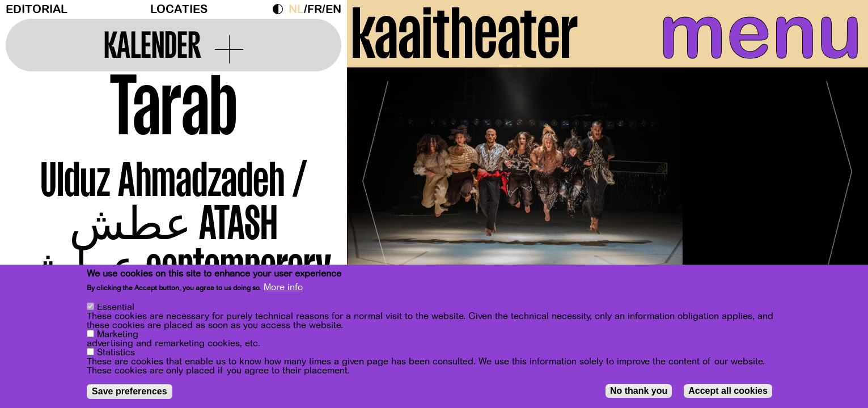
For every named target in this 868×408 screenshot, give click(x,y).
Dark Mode (281, 9)
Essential (116, 307)
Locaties (179, 9)
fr (315, 9)
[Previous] (375, 184)
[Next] (840, 184)
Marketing (118, 334)
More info (283, 287)
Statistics (116, 352)
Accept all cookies (728, 391)
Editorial (37, 9)
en (333, 9)
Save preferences (130, 391)
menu (754, 34)
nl (296, 9)
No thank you (639, 391)
